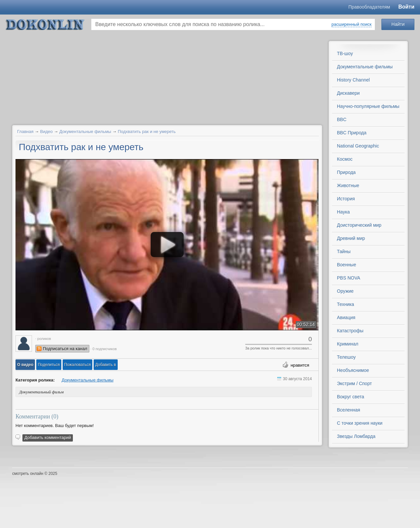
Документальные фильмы (85, 132)
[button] (25, 365)
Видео (46, 132)
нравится (300, 365)
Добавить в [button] (106, 365)
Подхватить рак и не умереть (147, 132)
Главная (25, 132)
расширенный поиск (352, 24)
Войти (406, 7)
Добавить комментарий (48, 437)
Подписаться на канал (65, 349)
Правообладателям (369, 7)
